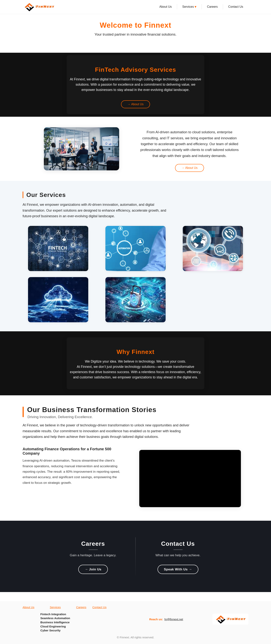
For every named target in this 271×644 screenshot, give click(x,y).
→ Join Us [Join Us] (93, 569)
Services (189, 7)
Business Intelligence (55, 622)
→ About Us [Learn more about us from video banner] (135, 104)
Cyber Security (50, 630)
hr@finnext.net (174, 619)
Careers (212, 7)
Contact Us (236, 7)
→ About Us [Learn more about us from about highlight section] (189, 168)
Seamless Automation (55, 618)
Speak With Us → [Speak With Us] (178, 569)
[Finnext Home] (39, 7)
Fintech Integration (53, 614)
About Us (166, 7)
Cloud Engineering (53, 626)
